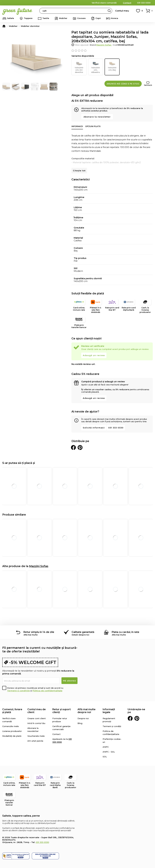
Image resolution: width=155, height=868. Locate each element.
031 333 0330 (144, 3)
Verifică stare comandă (104, 3)
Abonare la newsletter (97, 114)
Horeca (114, 18)
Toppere (28, 18)
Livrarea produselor (12, 728)
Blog (80, 721)
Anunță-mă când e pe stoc (123, 81)
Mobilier (63, 18)
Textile (46, 18)
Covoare (81, 18)
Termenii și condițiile (18, 688)
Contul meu (122, 11)
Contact (127, 3)
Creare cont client (37, 716)
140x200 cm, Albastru (96, 66)
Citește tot (79, 168)
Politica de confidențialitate (47, 688)
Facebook (130, 716)
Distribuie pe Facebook (73, 445)
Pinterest (137, 716)
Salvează (148, 82)
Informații (77, 124)
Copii (98, 18)
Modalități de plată (12, 733)
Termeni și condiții (112, 724)
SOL (105, 754)
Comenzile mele (11, 724)
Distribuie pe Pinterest (80, 445)
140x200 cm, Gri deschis (79, 66)
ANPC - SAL (109, 749)
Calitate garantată (83, 629)
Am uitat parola (35, 738)
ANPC (106, 744)
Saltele (11, 18)
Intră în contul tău (36, 721)
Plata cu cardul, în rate (125, 629)
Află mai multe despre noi (87, 708)
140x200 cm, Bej (112, 66)
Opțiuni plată (93, 124)
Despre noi (83, 716)
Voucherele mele (36, 733)
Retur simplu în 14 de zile (39, 629)
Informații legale (109, 708)
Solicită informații (94, 425)
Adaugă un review (94, 353)
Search (109, 11)
